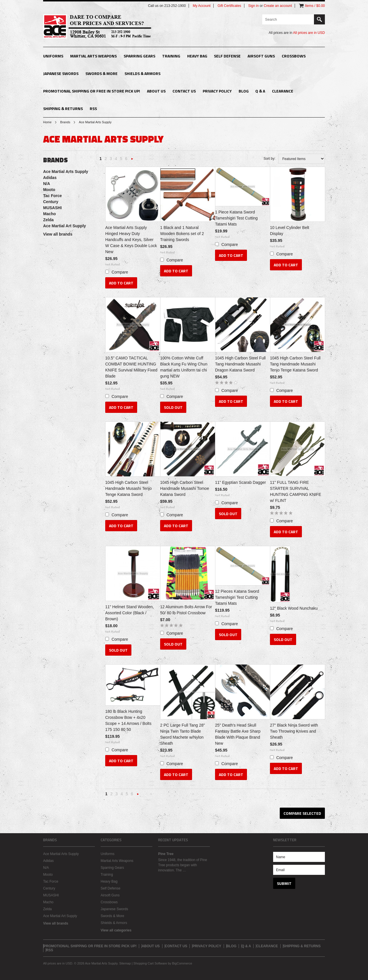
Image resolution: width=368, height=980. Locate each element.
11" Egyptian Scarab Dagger (240, 482)
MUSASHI (52, 208)
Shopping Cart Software (150, 963)
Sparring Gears (139, 56)
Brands (65, 122)
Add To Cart (121, 283)
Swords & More (101, 73)
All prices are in (309, 33)
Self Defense (227, 56)
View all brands (58, 234)
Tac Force (52, 196)
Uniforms (53, 56)
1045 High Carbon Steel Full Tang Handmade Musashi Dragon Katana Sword (240, 364)
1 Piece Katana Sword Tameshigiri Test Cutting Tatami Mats (236, 218)
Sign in (253, 6)
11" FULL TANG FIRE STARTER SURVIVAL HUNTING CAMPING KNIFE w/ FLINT (296, 491)
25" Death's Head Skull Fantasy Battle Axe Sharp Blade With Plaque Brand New (238, 734)
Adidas (50, 178)
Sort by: (270, 159)
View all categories (116, 930)
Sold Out (173, 407)
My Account (202, 6)
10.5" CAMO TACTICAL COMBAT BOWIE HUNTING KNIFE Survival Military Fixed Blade (131, 367)
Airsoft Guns (261, 56)
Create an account (278, 6)
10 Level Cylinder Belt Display (290, 231)
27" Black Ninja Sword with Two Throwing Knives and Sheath (294, 731)
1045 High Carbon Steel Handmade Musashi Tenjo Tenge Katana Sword (129, 488)
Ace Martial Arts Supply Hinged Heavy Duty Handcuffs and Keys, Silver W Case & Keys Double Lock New (131, 240)
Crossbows (294, 56)
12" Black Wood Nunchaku (294, 608)
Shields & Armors (142, 73)
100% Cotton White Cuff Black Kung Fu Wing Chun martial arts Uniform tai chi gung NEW (184, 367)
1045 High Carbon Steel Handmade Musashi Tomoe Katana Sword (185, 488)
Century (51, 202)
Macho (49, 214)
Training (171, 56)
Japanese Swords (61, 73)
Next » (132, 160)
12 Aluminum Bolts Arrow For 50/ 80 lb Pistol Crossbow (186, 610)
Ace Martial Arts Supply (66, 172)
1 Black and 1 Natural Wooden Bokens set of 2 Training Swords (182, 234)
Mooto (49, 190)
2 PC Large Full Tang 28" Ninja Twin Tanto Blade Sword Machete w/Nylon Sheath (183, 734)
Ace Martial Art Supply (65, 226)
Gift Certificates (229, 6)
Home (47, 122)
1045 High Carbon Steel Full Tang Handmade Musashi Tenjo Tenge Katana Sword (295, 364)
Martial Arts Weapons (93, 56)
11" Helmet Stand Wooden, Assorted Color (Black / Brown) (130, 613)
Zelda (48, 220)
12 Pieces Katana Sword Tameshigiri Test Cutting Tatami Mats (237, 597)
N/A (47, 184)
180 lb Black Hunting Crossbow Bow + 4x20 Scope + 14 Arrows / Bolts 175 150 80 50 (128, 720)
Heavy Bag (197, 56)
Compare (120, 272)
